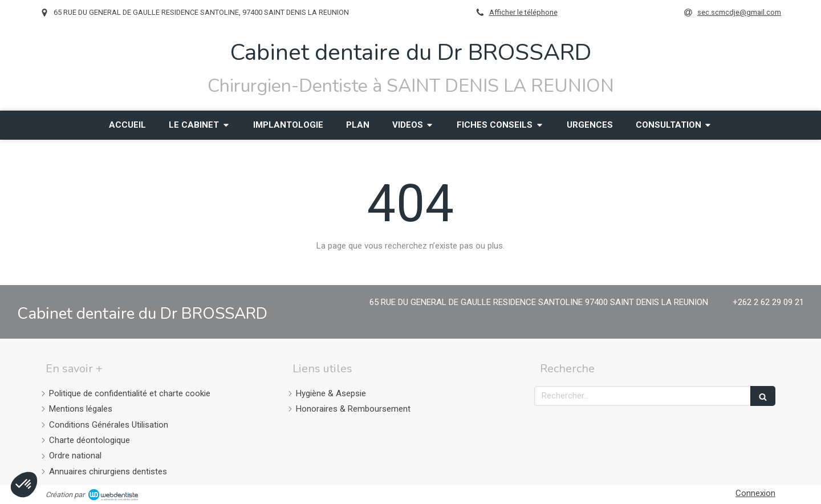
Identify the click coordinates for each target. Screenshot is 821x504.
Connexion (755, 493)
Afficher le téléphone (523, 12)
